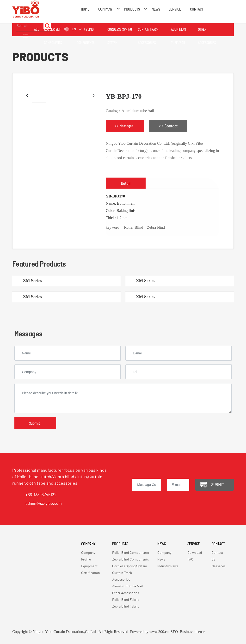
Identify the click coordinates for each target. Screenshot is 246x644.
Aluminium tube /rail (138, 111)
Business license (192, 632)
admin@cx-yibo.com (44, 503)
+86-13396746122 (41, 495)
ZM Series (32, 281)
